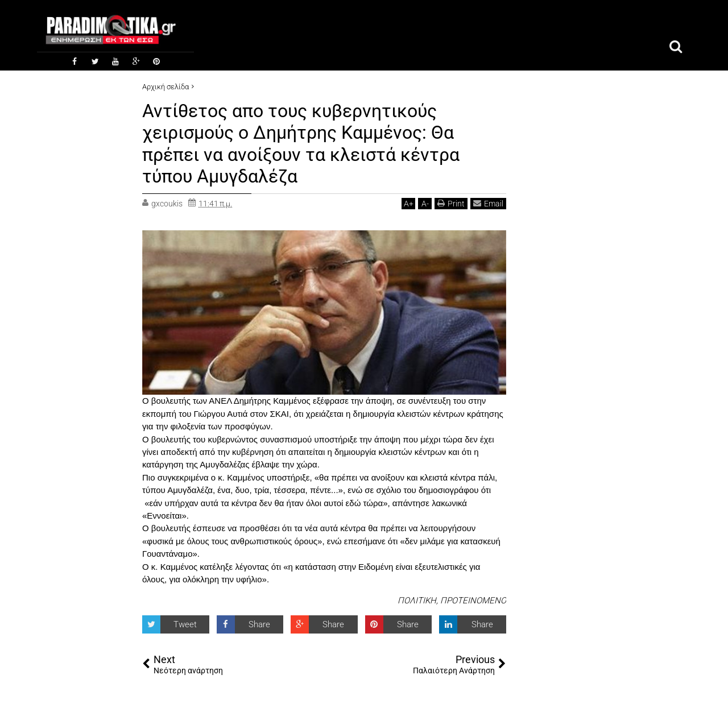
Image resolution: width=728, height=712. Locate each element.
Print (451, 203)
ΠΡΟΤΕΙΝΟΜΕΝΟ (473, 601)
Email (488, 203)
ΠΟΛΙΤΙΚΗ (417, 601)
